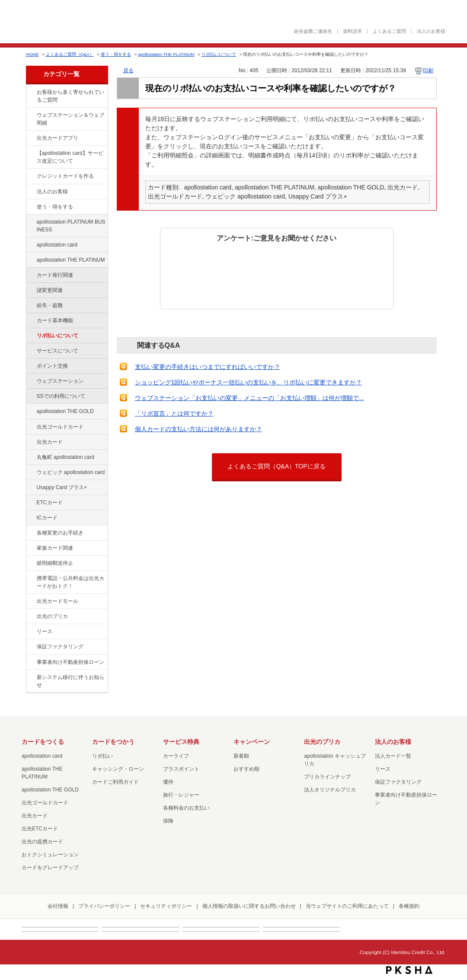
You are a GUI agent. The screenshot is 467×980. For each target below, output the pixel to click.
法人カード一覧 (393, 756)
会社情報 (58, 906)
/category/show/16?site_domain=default (31, 617)
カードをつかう (113, 742)
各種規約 (409, 906)
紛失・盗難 (50, 305)
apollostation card (57, 245)
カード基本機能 (55, 320)
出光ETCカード (40, 829)
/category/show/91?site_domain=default (31, 473)
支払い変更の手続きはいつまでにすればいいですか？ (208, 367)
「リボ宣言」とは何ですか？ (174, 413)
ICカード (47, 518)
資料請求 (352, 31)
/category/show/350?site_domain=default (31, 678)
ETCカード (50, 503)
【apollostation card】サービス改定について (70, 157)
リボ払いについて (219, 54)
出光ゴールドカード (60, 427)
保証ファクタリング (60, 647)
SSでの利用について (61, 396)
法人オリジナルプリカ (330, 790)
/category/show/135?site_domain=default (31, 115)
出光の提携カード (42, 842)
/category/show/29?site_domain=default (31, 245)
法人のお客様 (431, 31)
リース (45, 631)
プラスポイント (181, 769)
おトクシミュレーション (50, 855)
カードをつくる (43, 742)
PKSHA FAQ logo (409, 970)
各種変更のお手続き (60, 533)
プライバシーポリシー (104, 906)
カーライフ (176, 756)
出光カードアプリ (58, 138)
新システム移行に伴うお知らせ (70, 681)
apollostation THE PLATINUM (166, 54)
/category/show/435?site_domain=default (31, 138)
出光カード (50, 442)
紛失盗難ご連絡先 (313, 31)
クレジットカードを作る (65, 176)
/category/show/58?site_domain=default (31, 427)
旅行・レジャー (181, 795)
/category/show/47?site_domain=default (31, 442)
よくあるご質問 (389, 31)
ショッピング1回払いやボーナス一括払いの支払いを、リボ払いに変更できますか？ (249, 382)
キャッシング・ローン (118, 769)
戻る (128, 70)
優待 (168, 782)
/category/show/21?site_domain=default (31, 192)
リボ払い (102, 756)
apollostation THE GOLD (65, 411)
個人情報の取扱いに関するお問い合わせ (249, 906)
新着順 (241, 756)
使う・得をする (116, 54)
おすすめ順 (246, 769)
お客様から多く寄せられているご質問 (70, 96)
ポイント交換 (52, 366)
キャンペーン (252, 742)
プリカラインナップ (327, 777)
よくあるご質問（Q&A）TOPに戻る (276, 466)
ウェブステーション (60, 381)
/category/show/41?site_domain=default (31, 260)
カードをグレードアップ (50, 868)
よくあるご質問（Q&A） (70, 54)
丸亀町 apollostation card (66, 457)
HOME (32, 54)
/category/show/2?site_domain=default (31, 176)
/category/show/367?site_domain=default (31, 488)
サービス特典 (181, 742)
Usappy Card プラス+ (62, 487)
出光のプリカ (52, 616)
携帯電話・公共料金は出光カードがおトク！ (70, 582)
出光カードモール (58, 601)
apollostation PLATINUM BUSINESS (71, 226)
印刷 (428, 70)
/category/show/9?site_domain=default (31, 207)
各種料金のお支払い (186, 808)
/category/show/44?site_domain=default (31, 412)
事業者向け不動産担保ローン (70, 662)
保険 (168, 821)
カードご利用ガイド (115, 782)
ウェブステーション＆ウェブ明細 (70, 119)
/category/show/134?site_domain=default (31, 93)
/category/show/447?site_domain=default (31, 222)
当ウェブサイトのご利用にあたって (347, 906)
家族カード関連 (55, 548)
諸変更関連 (50, 290)
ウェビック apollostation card (71, 472)
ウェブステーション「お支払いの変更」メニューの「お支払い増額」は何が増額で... (249, 398)
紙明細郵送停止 (55, 563)
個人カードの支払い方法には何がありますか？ (198, 429)
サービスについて (58, 351)
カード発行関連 (55, 275)
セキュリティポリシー (166, 906)
